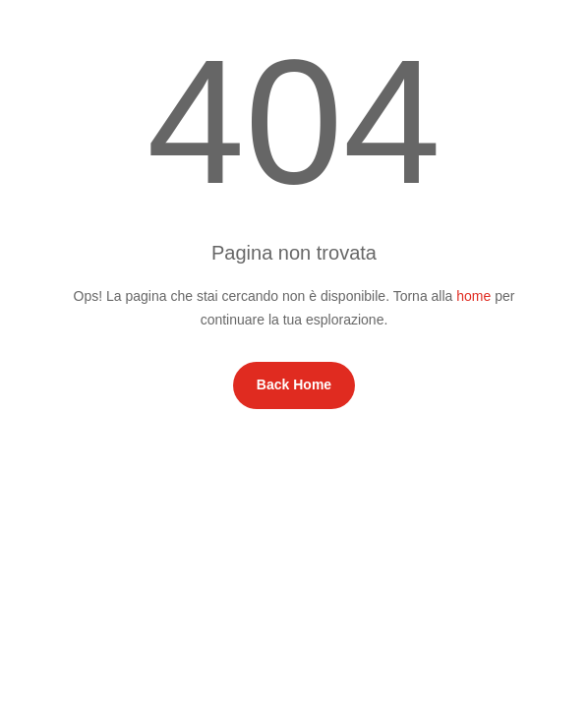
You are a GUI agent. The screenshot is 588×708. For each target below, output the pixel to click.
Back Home (294, 384)
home (473, 296)
